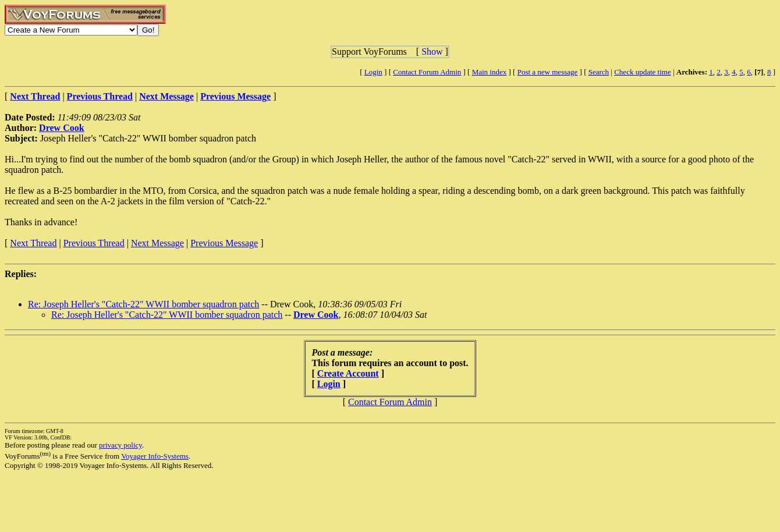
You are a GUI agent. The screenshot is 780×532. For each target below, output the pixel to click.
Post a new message (548, 72)
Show (432, 52)
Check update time (642, 72)
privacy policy (120, 445)
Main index (490, 72)
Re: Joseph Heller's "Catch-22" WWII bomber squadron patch (143, 304)
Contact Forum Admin (427, 72)
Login (373, 72)
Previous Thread (94, 243)
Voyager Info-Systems (155, 456)
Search (599, 72)
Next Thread (33, 243)
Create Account (348, 373)
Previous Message (224, 243)
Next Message (157, 243)
